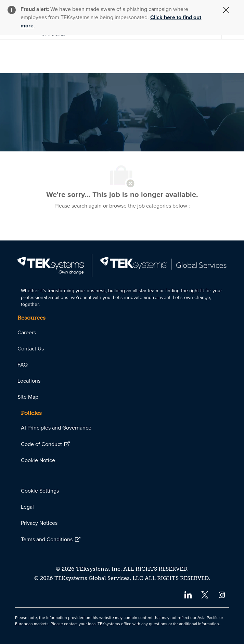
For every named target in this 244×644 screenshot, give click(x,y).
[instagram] (222, 595)
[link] (122, 266)
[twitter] (205, 595)
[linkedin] (188, 595)
